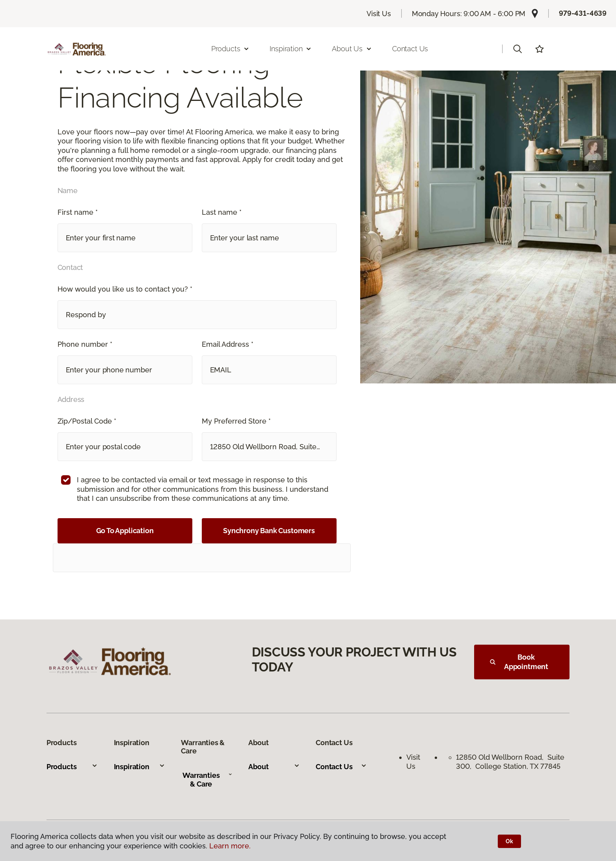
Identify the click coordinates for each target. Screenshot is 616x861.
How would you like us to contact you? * (125, 289)
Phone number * (85, 344)
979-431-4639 (583, 13)
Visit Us (379, 14)
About (274, 767)
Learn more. (230, 846)
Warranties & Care (207, 780)
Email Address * (228, 344)
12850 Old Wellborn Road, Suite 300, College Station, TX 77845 (510, 762)
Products (72, 767)
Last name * (222, 212)
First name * (78, 212)
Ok (509, 841)
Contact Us (410, 49)
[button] (517, 49)
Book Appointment (519, 662)
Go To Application (125, 531)
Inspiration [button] (291, 49)
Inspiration (140, 767)
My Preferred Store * (236, 421)
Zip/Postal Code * (87, 421)
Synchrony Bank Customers (269, 531)
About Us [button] (352, 49)
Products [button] (231, 49)
